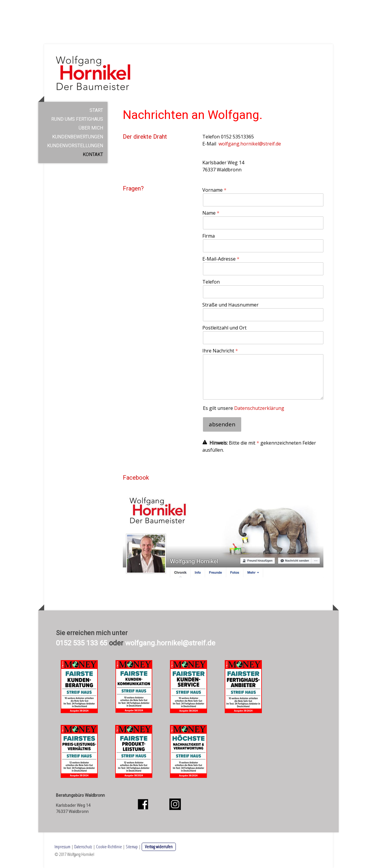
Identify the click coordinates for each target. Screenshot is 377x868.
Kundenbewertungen (78, 137)
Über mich (91, 128)
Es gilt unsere (244, 408)
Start (96, 110)
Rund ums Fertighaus (77, 119)
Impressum (62, 847)
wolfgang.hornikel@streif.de (250, 144)
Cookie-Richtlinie (109, 847)
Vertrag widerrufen (159, 847)
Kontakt (93, 154)
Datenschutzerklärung (259, 408)
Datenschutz (83, 847)
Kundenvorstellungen (75, 146)
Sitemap (132, 847)
